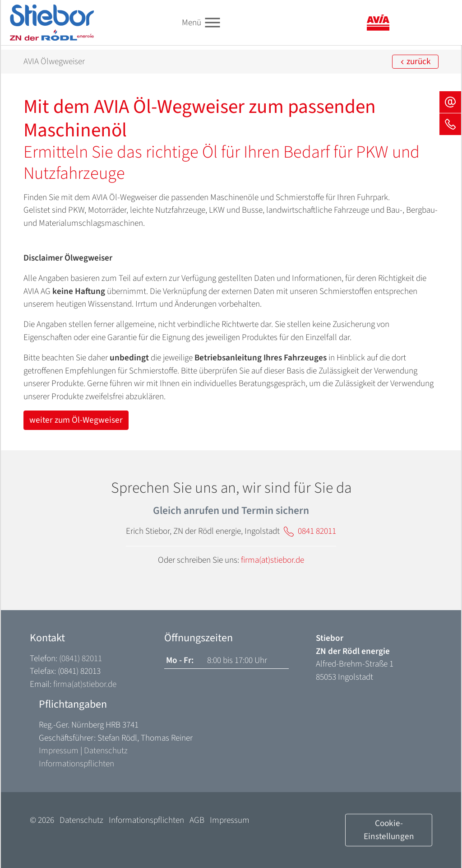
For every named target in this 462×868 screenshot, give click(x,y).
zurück (415, 61)
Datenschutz (106, 751)
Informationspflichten (76, 764)
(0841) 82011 (81, 658)
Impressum (59, 751)
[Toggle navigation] (213, 23)
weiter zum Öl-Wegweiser (76, 420)
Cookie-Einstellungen (389, 830)
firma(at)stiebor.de (273, 560)
